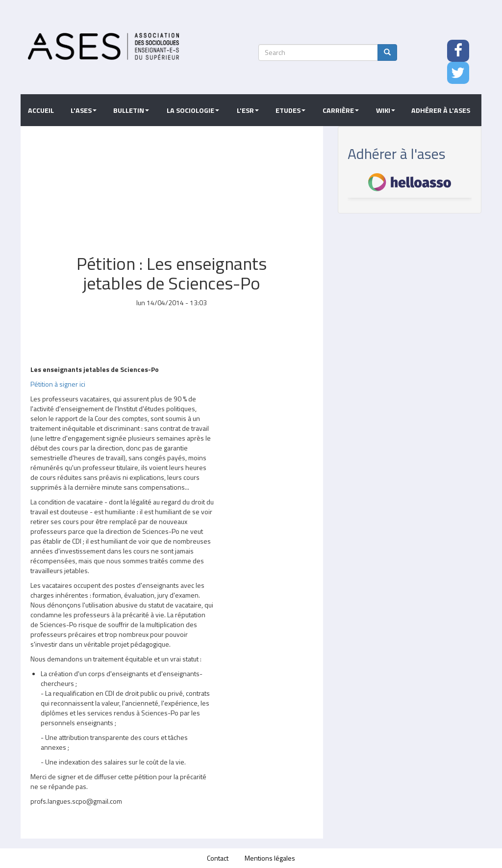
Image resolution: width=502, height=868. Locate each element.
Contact (218, 858)
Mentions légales (270, 858)
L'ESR (248, 110)
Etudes (290, 110)
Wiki (386, 110)
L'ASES (84, 110)
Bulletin (131, 110)
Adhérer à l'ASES (441, 110)
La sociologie (193, 110)
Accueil (41, 110)
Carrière (341, 110)
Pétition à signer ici (58, 384)
